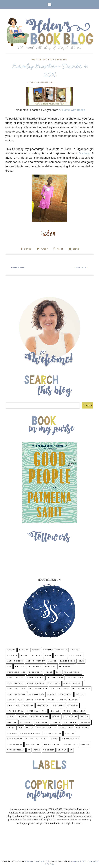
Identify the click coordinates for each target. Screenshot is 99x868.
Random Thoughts (47, 727)
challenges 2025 (81, 688)
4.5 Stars (12, 655)
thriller (85, 744)
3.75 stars (62, 649)
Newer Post (20, 267)
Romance (12, 733)
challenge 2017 (55, 677)
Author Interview (36, 660)
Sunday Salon (15, 744)
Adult (48, 655)
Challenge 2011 (72, 672)
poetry (30, 727)
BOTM (58, 672)
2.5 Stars (24, 649)
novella (56, 722)
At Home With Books (72, 110)
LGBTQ (11, 716)
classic (52, 694)
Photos (36, 60)
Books (49, 672)
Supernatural (33, 744)
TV (29, 749)
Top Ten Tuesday (16, 749)
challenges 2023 (38, 688)
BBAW (81, 660)
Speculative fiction (37, 738)
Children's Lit (37, 694)
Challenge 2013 (35, 677)
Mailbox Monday (40, 716)
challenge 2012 (15, 677)
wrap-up (62, 749)
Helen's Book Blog (37, 861)
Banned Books (68, 660)
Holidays (55, 711)
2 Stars (11, 649)
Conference (66, 694)
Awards (52, 660)
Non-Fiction (41, 722)
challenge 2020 (36, 683)
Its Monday (79, 711)
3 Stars (36, 649)
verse (37, 749)
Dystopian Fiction (35, 699)
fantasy (73, 699)
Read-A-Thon (66, 727)
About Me (37, 655)
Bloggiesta (35, 666)
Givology (84, 153)
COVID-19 (80, 694)
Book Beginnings (16, 672)
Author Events (15, 660)
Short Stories (15, 738)
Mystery (12, 722)
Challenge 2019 (15, 683)
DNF (20, 699)
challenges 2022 (16, 688)
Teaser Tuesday (52, 744)
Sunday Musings (70, 738)
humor (67, 711)
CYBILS (11, 699)
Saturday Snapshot (55, 60)
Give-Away (73, 705)
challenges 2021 (72, 683)
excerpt (62, 699)
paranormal (70, 722)
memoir (56, 716)
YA (71, 749)
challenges (54, 683)
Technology (70, 744)
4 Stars (75, 649)
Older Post (79, 267)
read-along (83, 727)
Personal (85, 722)
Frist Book (43, 705)
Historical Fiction (36, 711)
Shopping (70, 733)
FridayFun (28, 705)
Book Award (65, 666)
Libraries (23, 716)
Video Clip (49, 749)
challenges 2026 (16, 694)
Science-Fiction (53, 733)
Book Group (36, 672)
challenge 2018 (75, 677)
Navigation (26, 722)
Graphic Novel (15, 711)
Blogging (50, 666)
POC (21, 727)
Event (51, 699)
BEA (9, 666)
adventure (60, 655)
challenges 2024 (59, 688)
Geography (58, 705)
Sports (54, 738)
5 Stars (25, 655)
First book (13, 705)
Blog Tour (20, 666)
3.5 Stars (48, 649)
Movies (84, 716)
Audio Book (75, 655)
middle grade (70, 716)
